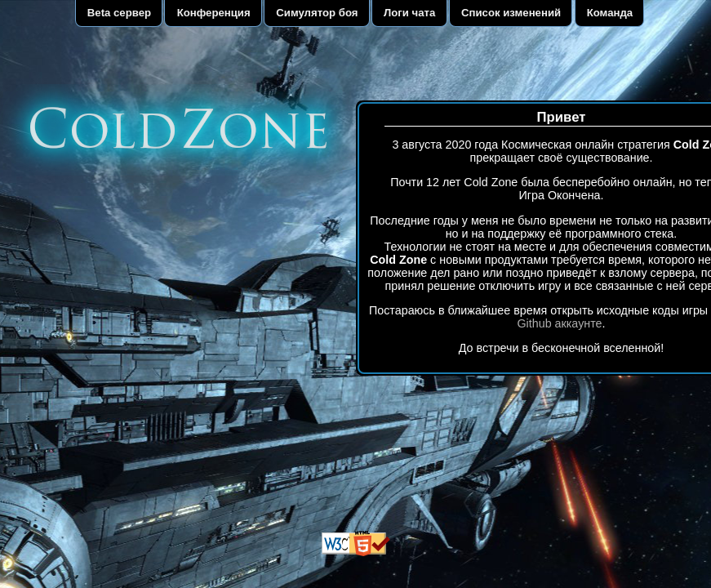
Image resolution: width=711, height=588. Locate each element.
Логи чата (409, 13)
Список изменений (511, 13)
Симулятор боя (317, 13)
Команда (610, 13)
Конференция (214, 13)
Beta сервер (119, 13)
